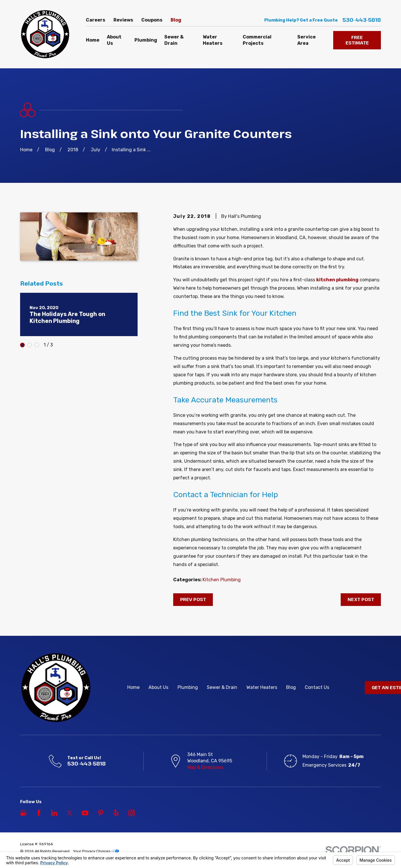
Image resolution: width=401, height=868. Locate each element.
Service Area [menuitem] (306, 40)
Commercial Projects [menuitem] (257, 40)
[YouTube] (85, 813)
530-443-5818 (362, 20)
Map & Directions (205, 767)
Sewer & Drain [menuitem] (174, 40)
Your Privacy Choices (96, 851)
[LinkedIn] (54, 813)
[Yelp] (116, 813)
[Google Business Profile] (23, 813)
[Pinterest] (101, 813)
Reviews (123, 20)
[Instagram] (132, 813)
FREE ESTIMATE (357, 40)
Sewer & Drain (222, 687)
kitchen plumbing (337, 280)
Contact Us (317, 687)
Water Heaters (262, 687)
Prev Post (193, 599)
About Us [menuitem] (114, 40)
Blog (176, 20)
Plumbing (188, 687)
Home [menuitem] (93, 40)
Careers (96, 20)
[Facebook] (39, 813)
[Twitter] (70, 813)
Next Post (361, 599)
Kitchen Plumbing (222, 580)
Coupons (152, 20)
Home (133, 687)
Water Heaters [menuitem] (213, 40)
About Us (158, 687)
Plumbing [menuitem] (146, 40)
